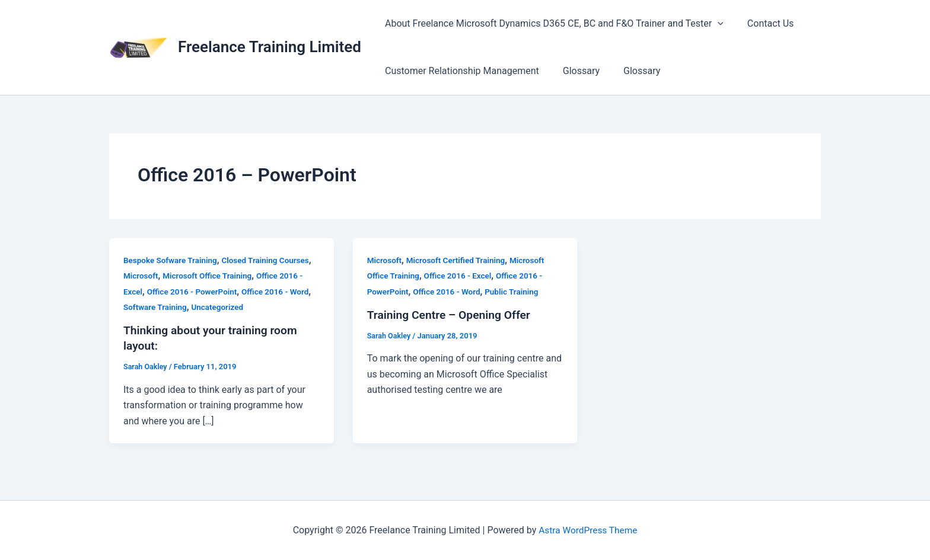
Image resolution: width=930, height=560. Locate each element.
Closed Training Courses (271, 260)
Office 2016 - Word (281, 292)
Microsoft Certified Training (459, 260)
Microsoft (141, 276)
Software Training (156, 307)
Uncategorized (221, 307)
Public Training (517, 292)
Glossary (574, 71)
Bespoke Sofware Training (172, 260)
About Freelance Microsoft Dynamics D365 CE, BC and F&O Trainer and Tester (552, 24)
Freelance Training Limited (270, 47)
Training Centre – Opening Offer (452, 315)
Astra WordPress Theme (588, 530)
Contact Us (764, 23)
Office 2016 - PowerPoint (195, 292)
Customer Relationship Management (460, 71)
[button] (715, 24)
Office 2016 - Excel (461, 276)
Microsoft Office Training (211, 276)
